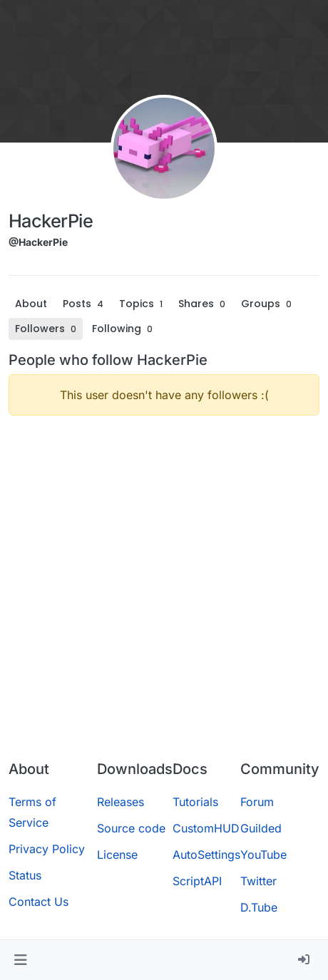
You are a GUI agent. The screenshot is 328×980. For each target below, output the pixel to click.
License (117, 855)
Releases (121, 802)
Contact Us (39, 902)
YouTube (263, 855)
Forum (257, 802)
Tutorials (195, 802)
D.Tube (259, 907)
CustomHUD (206, 828)
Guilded (261, 828)
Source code (131, 828)
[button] (20, 960)
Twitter (258, 881)
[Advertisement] (164, 591)
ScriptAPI (197, 881)
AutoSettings (206, 855)
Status (25, 875)
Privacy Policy (47, 849)
